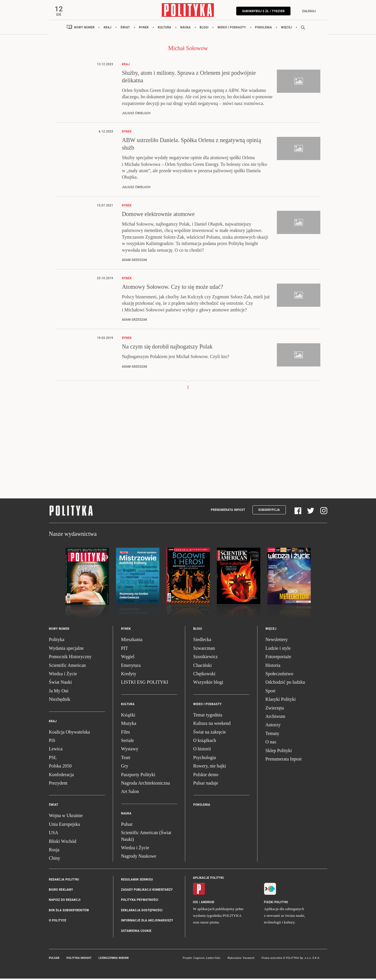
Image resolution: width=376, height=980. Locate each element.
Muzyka (129, 725)
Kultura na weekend (212, 725)
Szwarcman (204, 650)
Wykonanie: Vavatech (241, 960)
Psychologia (205, 759)
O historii (202, 751)
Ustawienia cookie (136, 932)
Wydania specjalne (66, 650)
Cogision (199, 960)
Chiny (55, 860)
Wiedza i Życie (63, 675)
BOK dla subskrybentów (69, 912)
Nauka (186, 29)
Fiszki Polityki (276, 904)
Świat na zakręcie (210, 733)
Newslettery (277, 641)
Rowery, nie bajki (210, 768)
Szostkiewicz (206, 658)
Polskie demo (206, 776)
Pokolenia (264, 29)
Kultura (165, 29)
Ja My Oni (59, 692)
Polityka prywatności (140, 902)
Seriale (128, 742)
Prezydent (58, 784)
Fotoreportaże (278, 658)
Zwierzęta (275, 709)
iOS (196, 904)
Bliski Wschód (63, 843)
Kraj (107, 29)
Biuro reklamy (61, 891)
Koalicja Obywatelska (70, 733)
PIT (125, 650)
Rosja (54, 851)
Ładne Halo (213, 960)
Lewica (56, 751)
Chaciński (203, 667)
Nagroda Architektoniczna (146, 784)
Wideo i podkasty (232, 29)
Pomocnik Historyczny (70, 658)
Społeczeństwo (279, 675)
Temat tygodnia (208, 716)
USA (54, 834)
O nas (271, 744)
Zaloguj (307, 11)
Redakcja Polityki (64, 881)
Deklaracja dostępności (142, 912)
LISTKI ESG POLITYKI (145, 684)
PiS (52, 742)
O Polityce (58, 922)
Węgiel (128, 658)
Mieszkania (132, 641)
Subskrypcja (269, 512)
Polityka (57, 641)
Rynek (144, 29)
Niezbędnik (60, 701)
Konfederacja (61, 776)
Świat (125, 29)
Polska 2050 (60, 768)
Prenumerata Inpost (228, 512)
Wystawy (130, 751)
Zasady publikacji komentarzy (147, 891)
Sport (271, 692)
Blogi (204, 29)
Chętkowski (204, 675)
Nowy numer (85, 29)
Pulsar (127, 826)
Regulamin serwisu (137, 881)
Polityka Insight (79, 960)
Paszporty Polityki (138, 776)
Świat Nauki (61, 684)
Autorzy (273, 726)
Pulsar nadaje (206, 784)
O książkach (205, 742)
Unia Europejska (65, 826)
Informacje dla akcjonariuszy (147, 922)
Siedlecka (202, 641)
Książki (128, 716)
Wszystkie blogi (208, 684)
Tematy (273, 735)
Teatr (126, 759)
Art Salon (130, 793)
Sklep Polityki (279, 752)
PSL (53, 759)
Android (208, 904)
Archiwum (275, 718)
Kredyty (129, 675)
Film (126, 733)
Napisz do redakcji (65, 902)
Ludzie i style (278, 650)
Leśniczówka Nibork (114, 960)
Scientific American (68, 667)
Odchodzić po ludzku (285, 684)
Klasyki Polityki (281, 701)
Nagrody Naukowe (139, 858)
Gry (125, 768)
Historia (273, 667)
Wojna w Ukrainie (66, 817)
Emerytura (131, 667)
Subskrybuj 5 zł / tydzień (262, 11)
